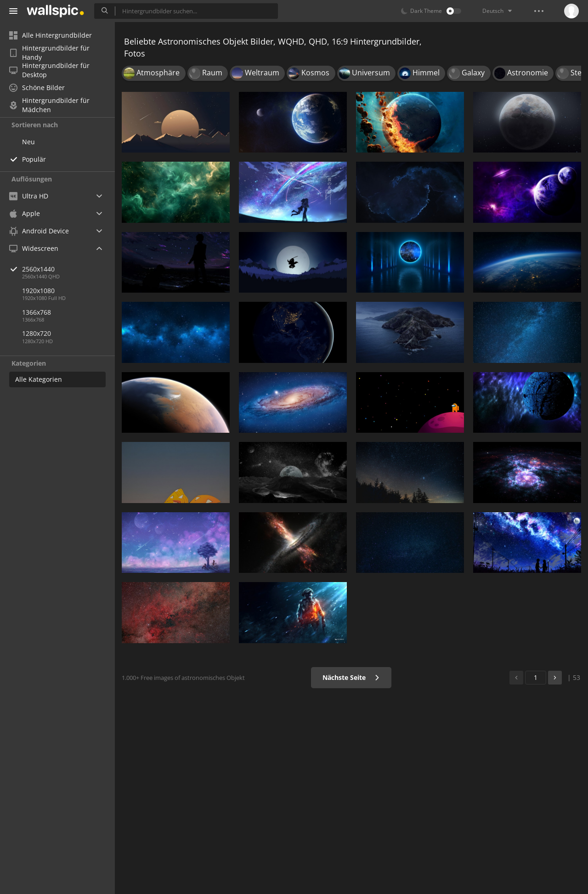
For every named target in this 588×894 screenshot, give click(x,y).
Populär (34, 159)
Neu (28, 142)
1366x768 (37, 312)
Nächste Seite (351, 677)
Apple (25, 213)
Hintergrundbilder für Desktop (49, 70)
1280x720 (37, 333)
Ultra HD (29, 196)
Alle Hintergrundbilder (51, 35)
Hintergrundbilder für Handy (49, 53)
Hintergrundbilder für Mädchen (49, 105)
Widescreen (34, 248)
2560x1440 (68, 269)
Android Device (39, 231)
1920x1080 (38, 291)
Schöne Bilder (37, 88)
